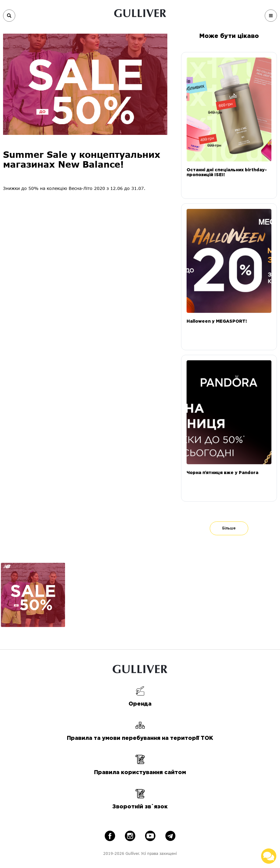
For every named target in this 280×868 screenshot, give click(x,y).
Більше (229, 528)
